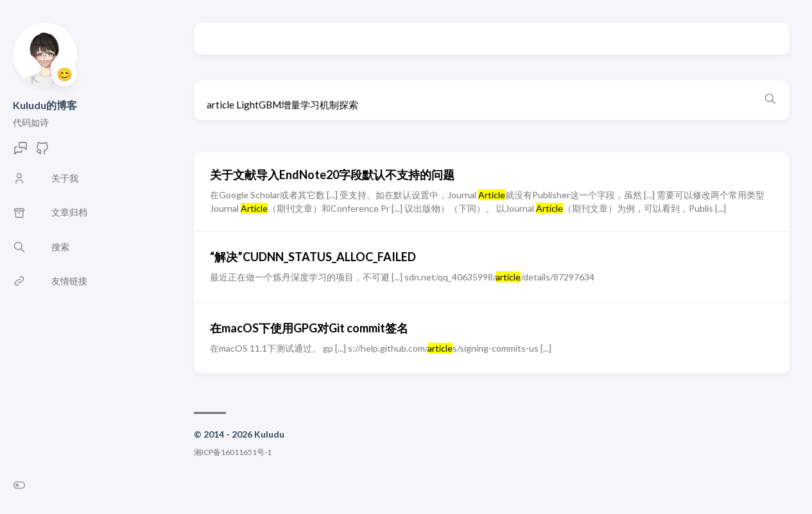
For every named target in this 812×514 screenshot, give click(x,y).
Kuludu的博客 (45, 105)
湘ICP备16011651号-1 (233, 452)
